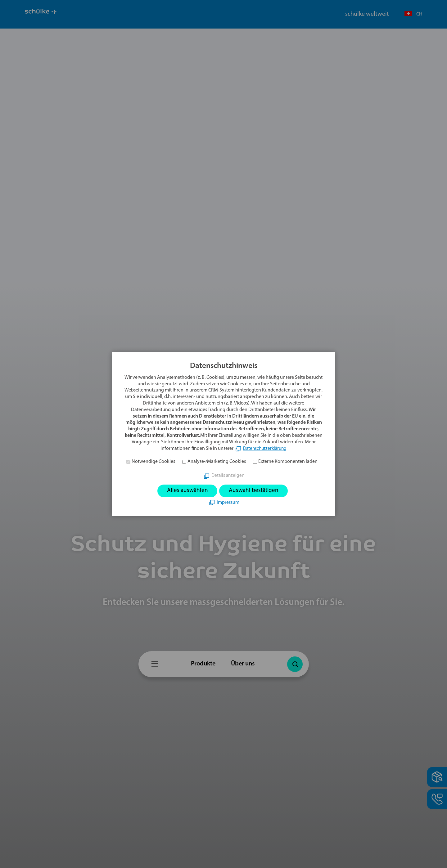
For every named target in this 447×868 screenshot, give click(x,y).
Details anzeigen (228, 476)
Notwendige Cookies (153, 462)
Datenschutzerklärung (265, 448)
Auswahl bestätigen (255, 491)
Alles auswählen (186, 491)
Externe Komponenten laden (288, 462)
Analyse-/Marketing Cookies (217, 462)
